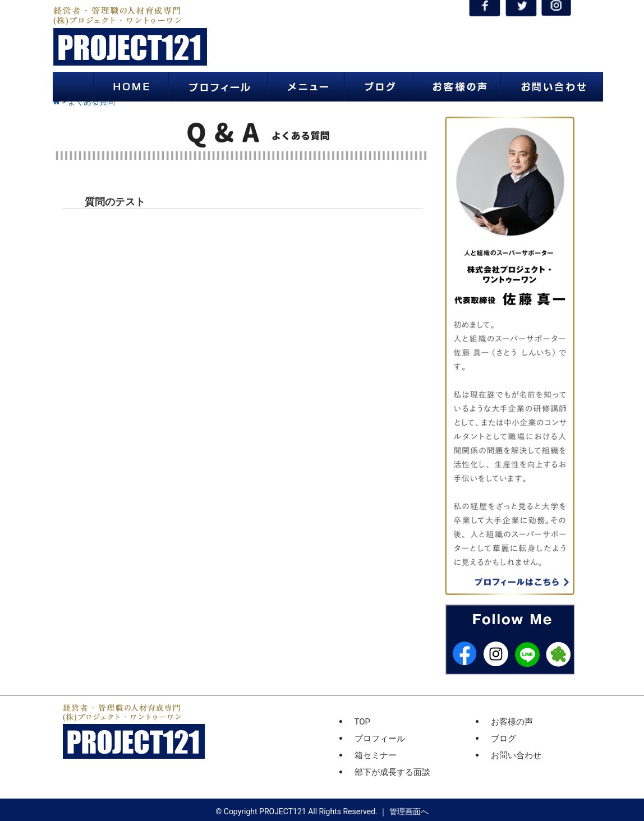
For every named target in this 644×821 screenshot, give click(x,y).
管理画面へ (409, 811)
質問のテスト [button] (115, 202)
